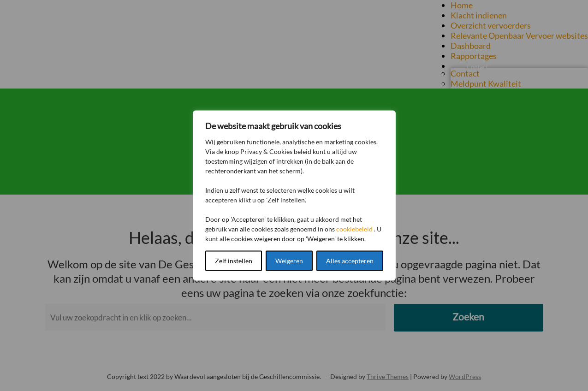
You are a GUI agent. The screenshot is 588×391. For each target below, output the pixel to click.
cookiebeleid (354, 229)
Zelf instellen (234, 261)
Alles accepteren (350, 261)
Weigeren (289, 261)
